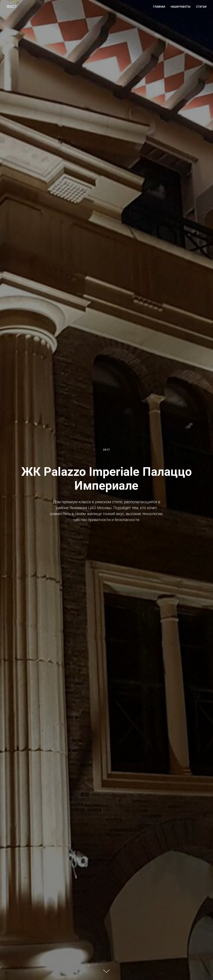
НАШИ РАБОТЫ (181, 7)
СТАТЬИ (201, 7)
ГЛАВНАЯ (159, 7)
